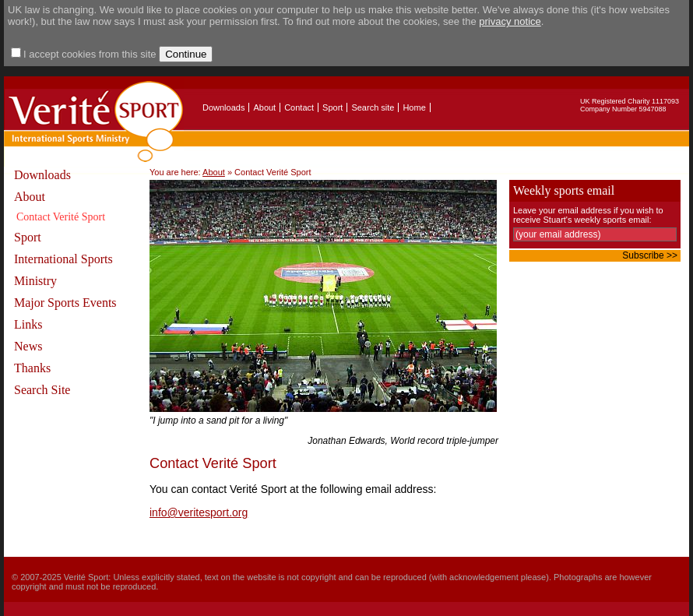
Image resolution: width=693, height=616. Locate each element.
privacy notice (510, 21)
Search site (373, 107)
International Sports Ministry (63, 270)
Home (414, 107)
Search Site (42, 390)
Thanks (32, 368)
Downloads (223, 107)
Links (28, 324)
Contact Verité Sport (61, 217)
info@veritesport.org (199, 512)
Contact (299, 107)
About (264, 107)
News (28, 346)
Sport (332, 107)
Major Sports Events (65, 303)
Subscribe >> (650, 255)
